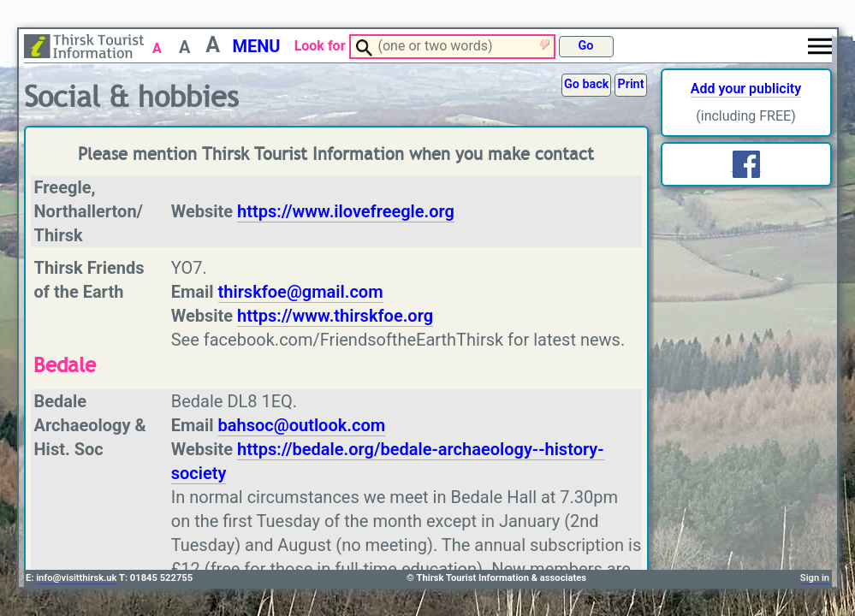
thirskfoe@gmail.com (301, 292)
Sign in (815, 578)
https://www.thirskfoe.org (335, 316)
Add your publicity (746, 89)
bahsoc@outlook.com (302, 425)
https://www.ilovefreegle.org (346, 211)
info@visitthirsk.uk (76, 578)
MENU (256, 46)
